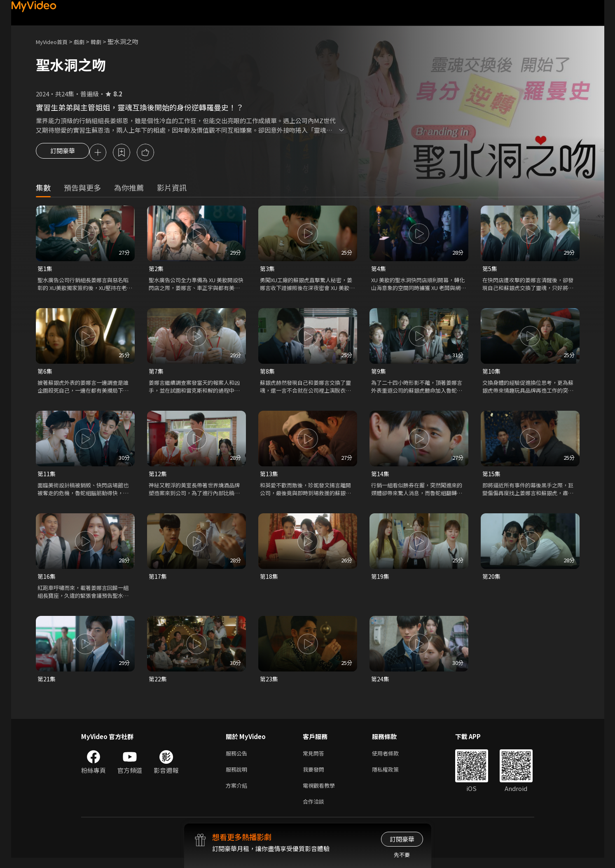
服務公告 (238, 759)
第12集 (158, 477)
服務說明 (238, 776)
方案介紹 (238, 794)
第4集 (379, 270)
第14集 (381, 477)
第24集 (381, 684)
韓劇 (104, 41)
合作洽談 (315, 811)
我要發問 (315, 776)
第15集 (492, 477)
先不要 (402, 855)
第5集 (490, 270)
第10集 (492, 373)
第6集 (45, 373)
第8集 (268, 373)
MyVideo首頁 (55, 41)
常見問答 (315, 759)
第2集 (157, 270)
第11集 (47, 477)
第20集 (492, 580)
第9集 (379, 373)
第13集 (269, 477)
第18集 (269, 580)
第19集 (381, 580)
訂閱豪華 (63, 153)
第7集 (157, 373)
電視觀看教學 (321, 794)
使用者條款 (392, 759)
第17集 (158, 580)
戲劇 (86, 41)
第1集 (45, 270)
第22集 (158, 684)
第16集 (47, 580)
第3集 (268, 270)
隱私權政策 (392, 776)
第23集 (269, 684)
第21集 (47, 684)
